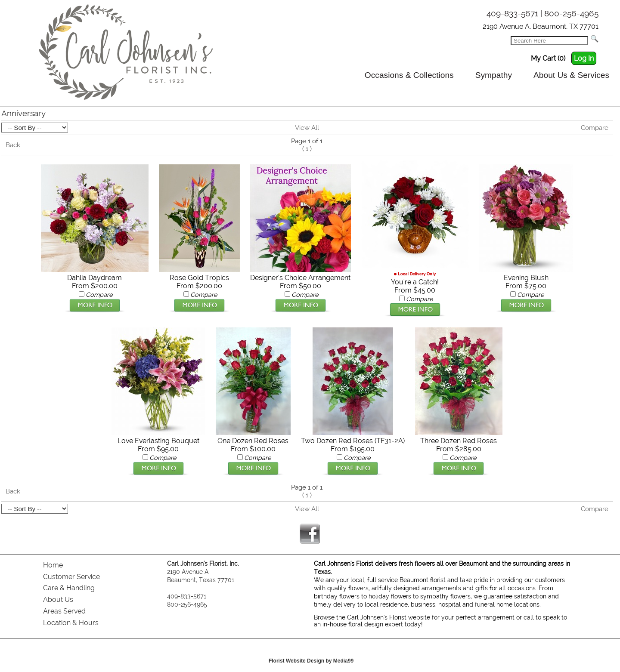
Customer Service (71, 577)
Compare (595, 128)
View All (307, 128)
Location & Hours (71, 623)
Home (53, 565)
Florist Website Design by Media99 (311, 661)
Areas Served (64, 611)
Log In (584, 58)
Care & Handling (69, 588)
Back (13, 145)
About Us (58, 600)
